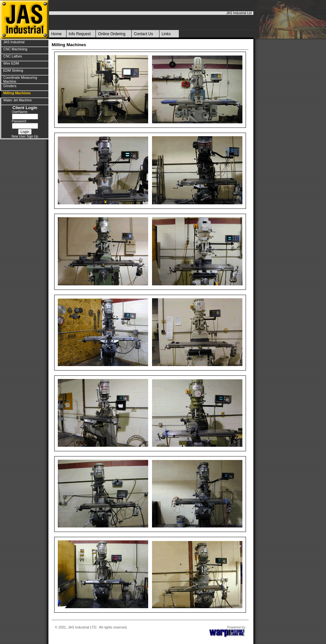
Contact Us (143, 34)
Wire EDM (11, 63)
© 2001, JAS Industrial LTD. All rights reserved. (91, 627)
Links (166, 34)
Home (56, 34)
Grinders (10, 86)
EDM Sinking (13, 70)
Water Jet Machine (17, 100)
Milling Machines (17, 93)
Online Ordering (112, 34)
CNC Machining (15, 49)
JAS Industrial (14, 42)
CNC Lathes (13, 56)
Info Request (80, 34)
